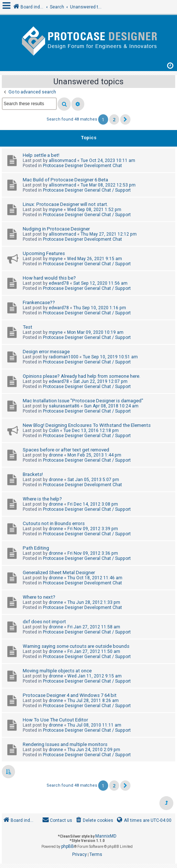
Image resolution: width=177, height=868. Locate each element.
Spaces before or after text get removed (66, 450)
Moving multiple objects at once (57, 671)
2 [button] (114, 119)
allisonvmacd (62, 160)
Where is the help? (42, 499)
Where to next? (39, 597)
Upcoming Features (44, 253)
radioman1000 (64, 357)
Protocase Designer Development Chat (82, 166)
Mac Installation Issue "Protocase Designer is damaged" (83, 401)
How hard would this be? (49, 278)
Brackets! (33, 474)
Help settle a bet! (41, 155)
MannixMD (106, 836)
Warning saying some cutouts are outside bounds (76, 646)
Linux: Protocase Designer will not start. (65, 204)
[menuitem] (94, 821)
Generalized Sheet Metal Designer (59, 572)
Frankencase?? (39, 302)
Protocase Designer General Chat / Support (87, 190)
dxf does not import (44, 622)
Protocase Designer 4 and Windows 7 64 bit (70, 695)
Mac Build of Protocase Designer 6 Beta (65, 180)
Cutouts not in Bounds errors (54, 523)
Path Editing (36, 548)
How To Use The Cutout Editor (55, 720)
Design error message (46, 352)
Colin (54, 431)
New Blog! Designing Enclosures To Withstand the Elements (87, 425)
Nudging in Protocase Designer (56, 229)
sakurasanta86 (64, 406)
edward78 (59, 283)
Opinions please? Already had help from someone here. (82, 376)
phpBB (68, 846)
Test (27, 327)
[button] (125, 119)
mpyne (56, 210)
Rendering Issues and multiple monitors (65, 744)
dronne (56, 455)
